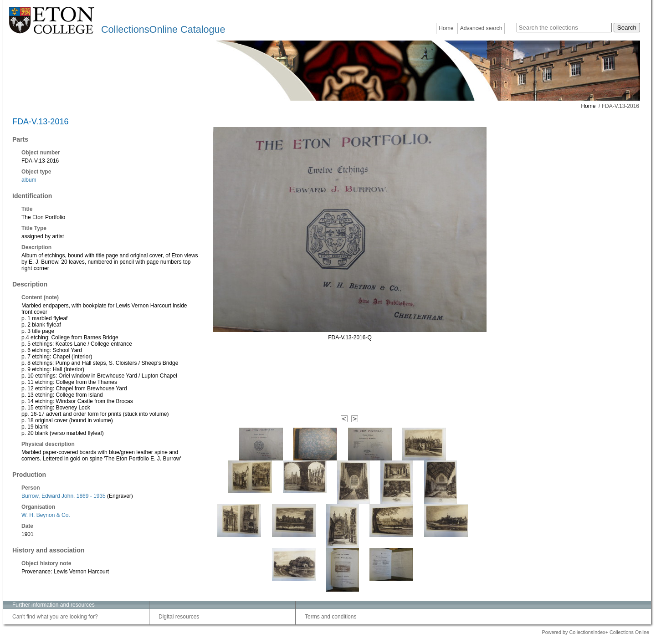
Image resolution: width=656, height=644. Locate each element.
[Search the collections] (564, 28)
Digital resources (179, 617)
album (29, 180)
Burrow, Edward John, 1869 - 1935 (64, 496)
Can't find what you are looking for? (55, 617)
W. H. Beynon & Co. (46, 515)
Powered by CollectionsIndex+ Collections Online (595, 632)
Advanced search (481, 28)
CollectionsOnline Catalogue (163, 29)
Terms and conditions (331, 617)
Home (446, 28)
